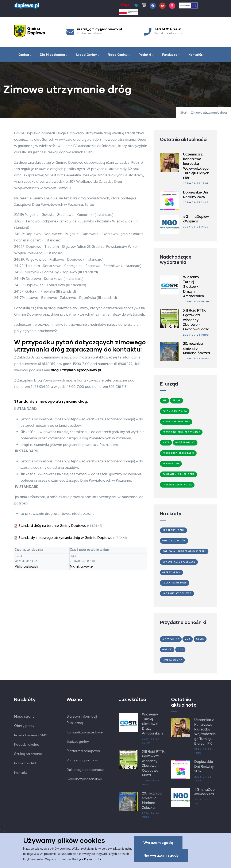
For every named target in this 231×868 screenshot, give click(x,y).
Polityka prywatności (83, 760)
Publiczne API (25, 763)
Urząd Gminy (88, 55)
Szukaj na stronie (28, 754)
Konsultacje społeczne (179, 562)
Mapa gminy (171, 639)
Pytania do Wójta (175, 411)
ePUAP (177, 401)
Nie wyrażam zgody (161, 856)
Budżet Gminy (185, 443)
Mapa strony (24, 717)
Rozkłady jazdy (174, 530)
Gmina (25, 55)
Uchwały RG (171, 464)
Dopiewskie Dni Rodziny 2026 (204, 766)
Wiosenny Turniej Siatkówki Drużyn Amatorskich (194, 287)
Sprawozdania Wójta (177, 485)
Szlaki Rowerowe (175, 583)
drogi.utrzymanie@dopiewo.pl (76, 370)
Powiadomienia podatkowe (181, 432)
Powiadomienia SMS (176, 422)
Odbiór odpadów (174, 541)
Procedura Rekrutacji (178, 453)
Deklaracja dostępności (85, 770)
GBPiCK (167, 650)
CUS (180, 650)
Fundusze (171, 55)
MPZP (166, 443)
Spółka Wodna (172, 660)
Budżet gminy (78, 742)
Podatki (146, 55)
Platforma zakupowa (83, 751)
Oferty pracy (24, 726)
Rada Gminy (119, 55)
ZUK (188, 639)
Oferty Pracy (172, 572)
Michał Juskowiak (26, 567)
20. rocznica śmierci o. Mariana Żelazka (197, 348)
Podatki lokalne (27, 745)
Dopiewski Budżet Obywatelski (184, 551)
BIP (165, 401)
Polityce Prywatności (87, 860)
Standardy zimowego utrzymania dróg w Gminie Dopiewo (65, 538)
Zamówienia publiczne (178, 474)
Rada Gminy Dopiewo (177, 593)
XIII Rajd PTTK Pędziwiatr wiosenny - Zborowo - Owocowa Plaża (196, 320)
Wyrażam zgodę (158, 843)
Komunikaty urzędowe (84, 732)
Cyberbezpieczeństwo (84, 779)
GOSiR (200, 639)
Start (184, 113)
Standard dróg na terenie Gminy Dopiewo (52, 526)
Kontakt (196, 55)
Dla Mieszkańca (54, 55)
